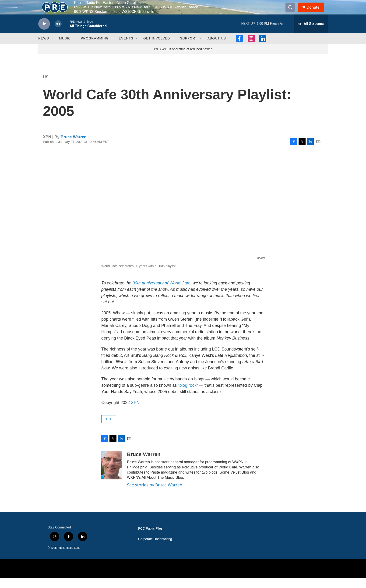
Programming (95, 49)
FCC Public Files (150, 539)
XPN (135, 413)
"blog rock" (187, 395)
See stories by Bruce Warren (155, 495)
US (46, 87)
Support (189, 49)
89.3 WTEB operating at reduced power (183, 59)
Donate (316, 12)
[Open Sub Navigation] (53, 49)
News (44, 49)
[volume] (58, 34)
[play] (44, 34)
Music (65, 49)
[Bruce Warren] (112, 475)
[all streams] (311, 34)
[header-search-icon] (292, 12)
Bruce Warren (74, 147)
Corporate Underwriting (155, 549)
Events (126, 49)
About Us (217, 49)
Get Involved (157, 49)
